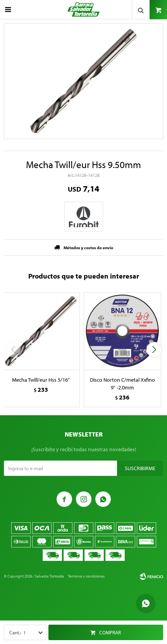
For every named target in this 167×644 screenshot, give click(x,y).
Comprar (110, 632)
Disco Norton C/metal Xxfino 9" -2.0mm (122, 384)
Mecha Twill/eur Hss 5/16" (41, 380)
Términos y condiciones (86, 576)
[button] (154, 350)
